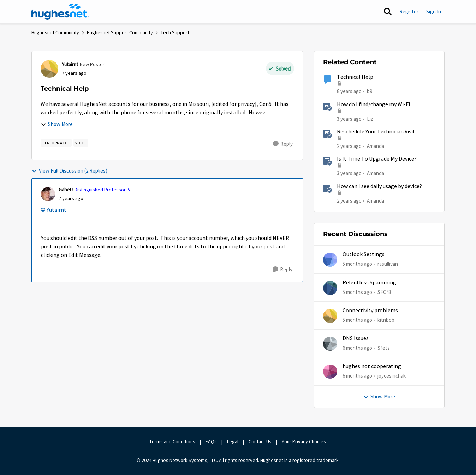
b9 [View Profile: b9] (370, 91)
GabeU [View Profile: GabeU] (66, 190)
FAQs (211, 441)
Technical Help (355, 77)
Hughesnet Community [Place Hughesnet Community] (55, 32)
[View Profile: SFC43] (330, 288)
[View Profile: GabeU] (48, 194)
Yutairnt (56, 210)
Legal (233, 441)
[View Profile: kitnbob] (330, 316)
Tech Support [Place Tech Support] (175, 32)
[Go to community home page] (60, 12)
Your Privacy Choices (304, 441)
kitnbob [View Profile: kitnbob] (386, 320)
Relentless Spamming (369, 283)
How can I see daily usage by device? (379, 186)
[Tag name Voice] (81, 143)
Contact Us (260, 441)
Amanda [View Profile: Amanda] (376, 146)
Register (409, 11)
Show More (57, 124)
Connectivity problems (370, 311)
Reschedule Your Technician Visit (376, 132)
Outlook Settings (364, 254)
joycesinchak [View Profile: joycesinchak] (392, 376)
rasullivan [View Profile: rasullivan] (388, 264)
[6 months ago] (357, 348)
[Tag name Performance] (56, 143)
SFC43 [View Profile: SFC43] (384, 292)
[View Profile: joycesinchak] (330, 372)
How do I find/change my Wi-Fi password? (373, 105)
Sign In (434, 11)
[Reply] (283, 144)
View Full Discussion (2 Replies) (69, 171)
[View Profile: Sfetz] (330, 344)
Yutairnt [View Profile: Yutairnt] (70, 64)
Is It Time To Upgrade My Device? (377, 159)
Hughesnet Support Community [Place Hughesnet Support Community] (120, 32)
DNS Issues (356, 338)
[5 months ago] (357, 264)
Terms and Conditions (172, 441)
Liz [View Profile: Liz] (370, 118)
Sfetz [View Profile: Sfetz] (384, 348)
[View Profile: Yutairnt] (49, 69)
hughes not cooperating (372, 366)
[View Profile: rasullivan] (330, 260)
